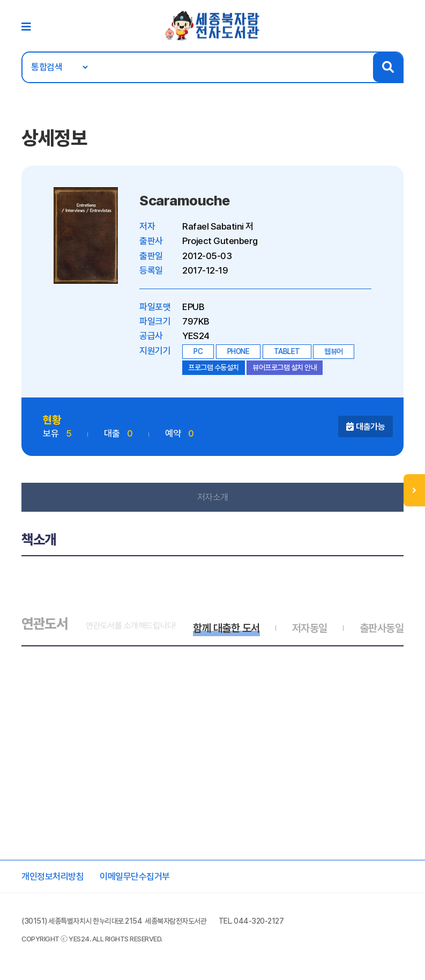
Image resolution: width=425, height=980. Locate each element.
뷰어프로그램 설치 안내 (285, 367)
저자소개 (213, 497)
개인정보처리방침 (53, 876)
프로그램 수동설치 (214, 367)
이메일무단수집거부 (135, 876)
